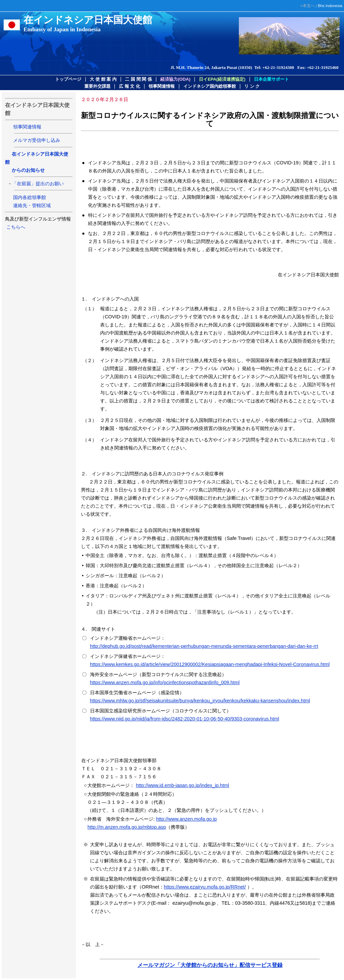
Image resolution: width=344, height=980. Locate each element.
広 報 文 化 (130, 86)
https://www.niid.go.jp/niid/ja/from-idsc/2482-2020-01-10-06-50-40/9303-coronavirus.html (185, 719)
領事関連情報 (162, 86)
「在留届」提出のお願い (38, 184)
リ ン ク (252, 86)
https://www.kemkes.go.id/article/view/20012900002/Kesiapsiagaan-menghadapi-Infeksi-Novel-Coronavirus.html (210, 664)
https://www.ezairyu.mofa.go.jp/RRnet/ (205, 887)
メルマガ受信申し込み (37, 140)
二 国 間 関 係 (138, 79)
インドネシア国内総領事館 (210, 86)
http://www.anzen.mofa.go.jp (186, 819)
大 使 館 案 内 (103, 79)
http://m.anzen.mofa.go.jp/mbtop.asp (127, 827)
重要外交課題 (97, 86)
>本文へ (308, 6)
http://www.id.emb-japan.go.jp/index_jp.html (182, 785)
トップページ (68, 79)
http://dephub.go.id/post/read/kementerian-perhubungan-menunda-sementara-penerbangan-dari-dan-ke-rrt (204, 646)
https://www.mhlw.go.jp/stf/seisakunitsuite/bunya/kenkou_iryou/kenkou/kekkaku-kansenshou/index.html (200, 701)
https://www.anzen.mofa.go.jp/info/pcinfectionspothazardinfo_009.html (165, 682)
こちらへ (15, 227)
